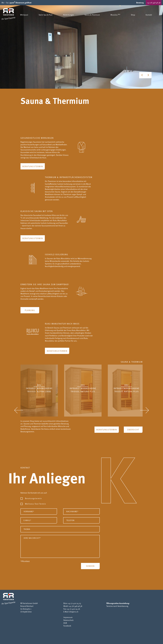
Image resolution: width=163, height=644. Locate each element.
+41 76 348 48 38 (154, 3)
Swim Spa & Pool (46, 15)
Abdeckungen (68, 15)
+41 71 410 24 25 (74, 603)
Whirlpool (24, 15)
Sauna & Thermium (92, 15)
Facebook (67, 626)
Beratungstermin (33, 166)
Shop (133, 15)
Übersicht (133, 430)
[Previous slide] (142, 75)
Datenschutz (68, 620)
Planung (30, 310)
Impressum (68, 617)
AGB (65, 623)
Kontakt (149, 15)
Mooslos (115, 15)
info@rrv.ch (74, 612)
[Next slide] (148, 75)
